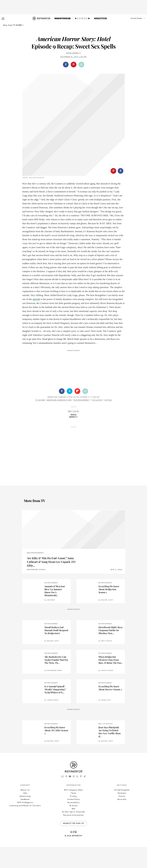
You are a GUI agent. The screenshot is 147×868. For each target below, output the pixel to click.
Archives (73, 827)
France (122, 817)
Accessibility (73, 824)
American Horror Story (59, 421)
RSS (74, 830)
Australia (122, 820)
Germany (122, 814)
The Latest (97, 421)
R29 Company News (73, 811)
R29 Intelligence (25, 824)
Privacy (73, 817)
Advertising (25, 817)
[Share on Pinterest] (74, 65)
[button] (133, 21)
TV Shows (40, 421)
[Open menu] (3, 17)
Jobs (25, 814)
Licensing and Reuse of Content (25, 827)
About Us (25, 811)
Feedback (25, 820)
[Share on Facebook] (66, 65)
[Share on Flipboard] (77, 412)
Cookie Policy (73, 820)
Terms (73, 814)
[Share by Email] (81, 65)
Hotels (108, 421)
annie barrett (73, 53)
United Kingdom (122, 811)
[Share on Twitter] (70, 412)
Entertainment (82, 421)
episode (36, 320)
